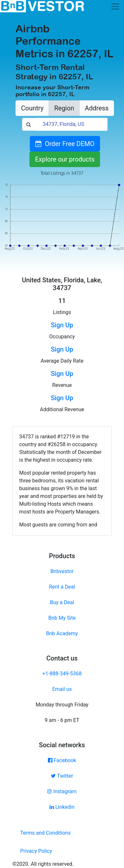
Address (97, 108)
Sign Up (62, 325)
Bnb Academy (62, 633)
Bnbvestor (62, 571)
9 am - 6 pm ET (62, 720)
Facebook (62, 760)
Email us (62, 689)
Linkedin (62, 807)
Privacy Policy (36, 851)
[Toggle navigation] (115, 6)
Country (32, 108)
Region (64, 108)
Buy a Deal (62, 602)
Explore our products (65, 159)
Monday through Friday (62, 705)
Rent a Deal (62, 587)
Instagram (62, 791)
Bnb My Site (62, 618)
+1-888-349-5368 (62, 674)
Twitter (62, 776)
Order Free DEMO (65, 144)
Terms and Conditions (45, 833)
